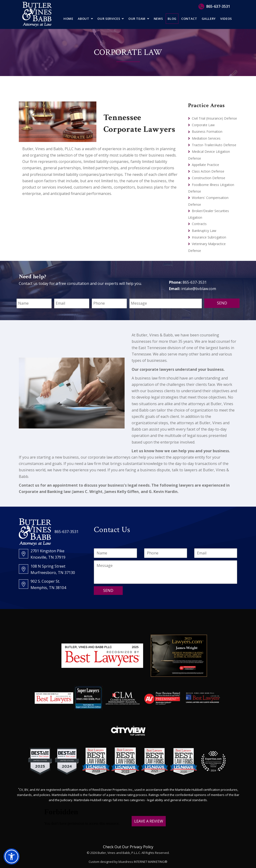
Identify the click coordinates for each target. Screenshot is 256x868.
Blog (172, 19)
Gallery (209, 19)
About (84, 19)
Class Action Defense (208, 171)
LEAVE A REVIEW (149, 821)
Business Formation (207, 131)
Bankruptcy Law (204, 231)
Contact (189, 19)
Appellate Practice (205, 165)
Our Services (109, 19)
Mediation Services (206, 138)
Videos (226, 19)
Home (68, 19)
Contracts (199, 224)
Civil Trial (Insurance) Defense (214, 118)
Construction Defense (209, 178)
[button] (12, 856)
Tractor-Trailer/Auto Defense (214, 145)
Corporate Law (203, 125)
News (158, 19)
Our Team (137, 19)
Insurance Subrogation (209, 237)
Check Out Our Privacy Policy (128, 847)
